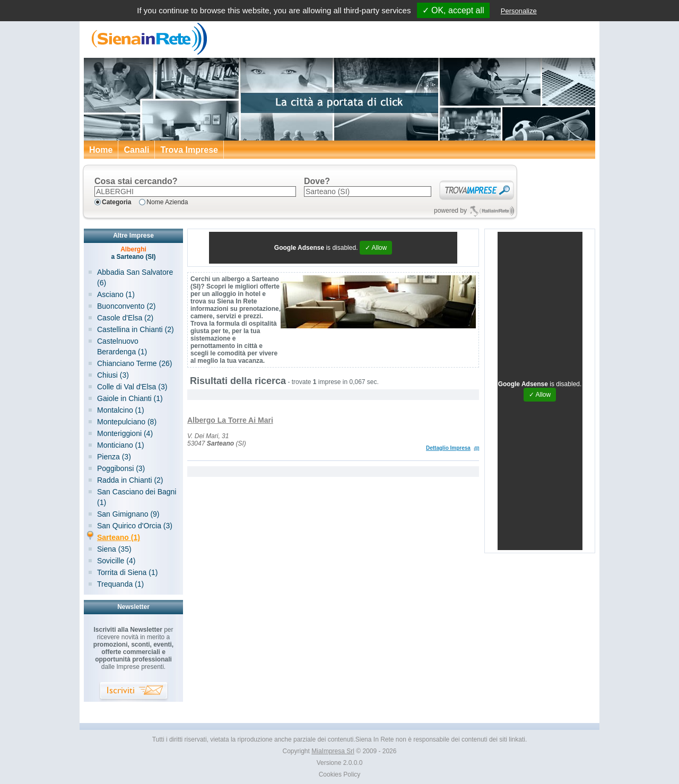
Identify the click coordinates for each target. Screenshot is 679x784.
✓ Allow (376, 248)
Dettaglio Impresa (448, 448)
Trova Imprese (189, 150)
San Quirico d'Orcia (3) (135, 526)
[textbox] (195, 191)
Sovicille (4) (116, 561)
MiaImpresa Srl (333, 751)
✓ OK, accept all (453, 10)
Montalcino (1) (121, 410)
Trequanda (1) (120, 584)
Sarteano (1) (119, 537)
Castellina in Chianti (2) (136, 329)
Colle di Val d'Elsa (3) (132, 387)
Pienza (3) (114, 457)
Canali (136, 150)
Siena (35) (114, 549)
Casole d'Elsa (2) (125, 318)
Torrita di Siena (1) (127, 572)
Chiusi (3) (113, 375)
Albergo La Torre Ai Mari (230, 420)
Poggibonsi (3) (121, 468)
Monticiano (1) (121, 445)
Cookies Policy (340, 774)
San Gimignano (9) (128, 514)
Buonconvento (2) (127, 306)
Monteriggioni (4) (125, 433)
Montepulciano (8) (127, 422)
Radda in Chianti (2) (130, 480)
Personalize (519, 11)
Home (101, 150)
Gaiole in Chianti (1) (130, 398)
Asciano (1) (116, 294)
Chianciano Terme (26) (134, 363)
